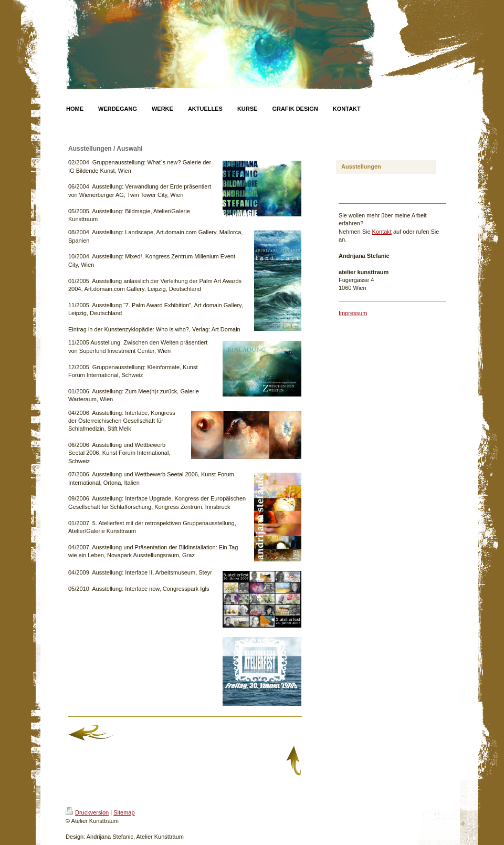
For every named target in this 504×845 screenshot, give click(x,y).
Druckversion (87, 812)
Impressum (353, 313)
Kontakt (382, 232)
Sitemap (124, 812)
